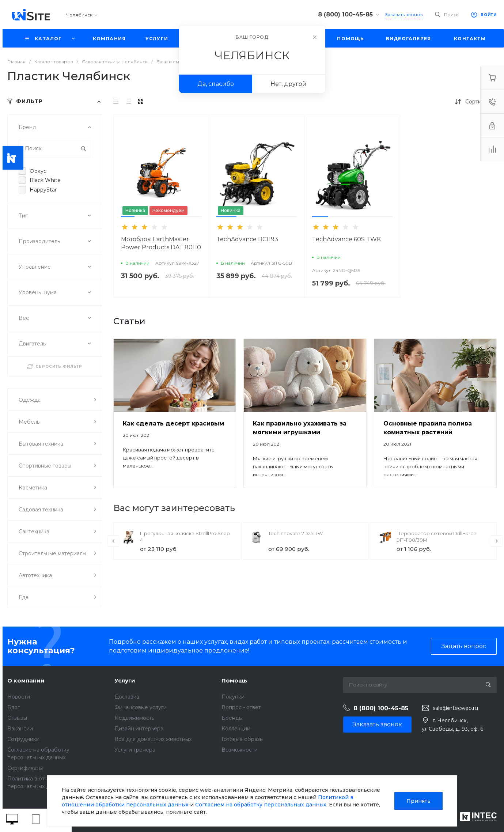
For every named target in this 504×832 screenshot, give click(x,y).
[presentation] (113, 541)
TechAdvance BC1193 (247, 239)
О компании (26, 680)
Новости (19, 697)
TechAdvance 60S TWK (346, 239)
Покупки (233, 697)
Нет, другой (289, 84)
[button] (128, 217)
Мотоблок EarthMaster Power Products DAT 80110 (161, 243)
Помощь (234, 680)
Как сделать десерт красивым (173, 423)
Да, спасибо (216, 84)
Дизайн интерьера (139, 729)
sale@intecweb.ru (455, 708)
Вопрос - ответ (241, 707)
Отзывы (17, 718)
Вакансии (20, 729)
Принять (418, 801)
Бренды (232, 718)
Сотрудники (23, 739)
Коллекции (236, 729)
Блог (14, 707)
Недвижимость (134, 718)
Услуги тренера (135, 750)
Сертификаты (25, 768)
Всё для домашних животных (153, 739)
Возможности (240, 750)
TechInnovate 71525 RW (295, 533)
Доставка (127, 697)
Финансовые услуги (141, 707)
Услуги (125, 680)
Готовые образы (242, 739)
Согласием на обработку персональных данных (261, 805)
